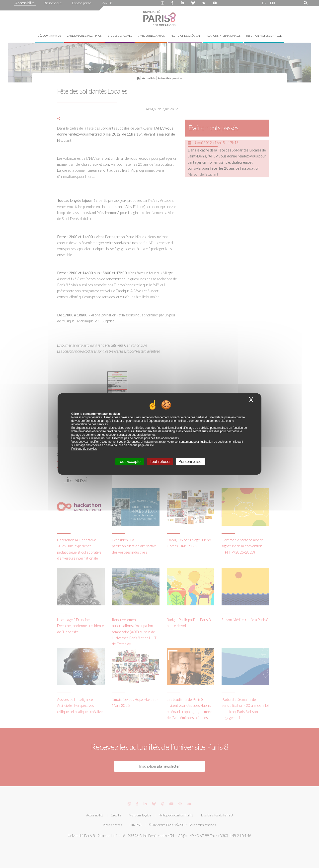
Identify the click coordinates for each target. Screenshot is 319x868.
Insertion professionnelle (264, 36)
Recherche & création (185, 36)
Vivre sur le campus (151, 36)
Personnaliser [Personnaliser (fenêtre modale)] (191, 462)
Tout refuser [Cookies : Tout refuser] (160, 462)
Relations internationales (223, 36)
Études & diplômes (120, 36)
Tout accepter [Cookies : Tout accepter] (130, 462)
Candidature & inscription (84, 36)
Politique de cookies (84, 449)
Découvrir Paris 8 (49, 36)
